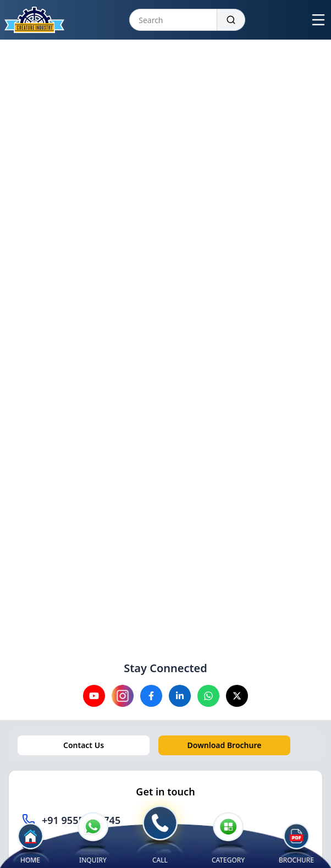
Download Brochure (225, 745)
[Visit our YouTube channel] (94, 696)
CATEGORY (228, 838)
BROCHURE (296, 846)
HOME (30, 844)
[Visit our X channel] (237, 696)
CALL (160, 835)
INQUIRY (93, 838)
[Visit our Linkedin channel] (180, 696)
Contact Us (84, 745)
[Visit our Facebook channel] (151, 696)
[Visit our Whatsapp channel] (208, 696)
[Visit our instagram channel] (123, 696)
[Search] (231, 20)
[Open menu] (318, 20)
